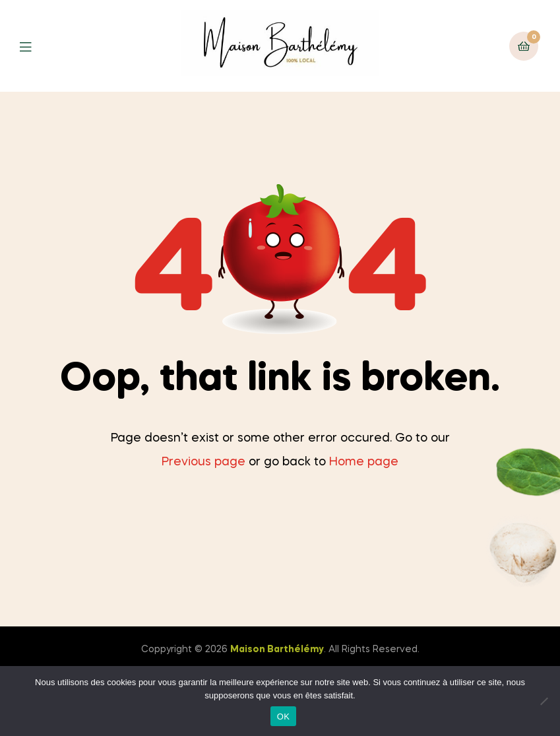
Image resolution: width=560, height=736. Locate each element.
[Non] (544, 701)
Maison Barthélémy (277, 650)
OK (283, 717)
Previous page (203, 462)
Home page (364, 462)
